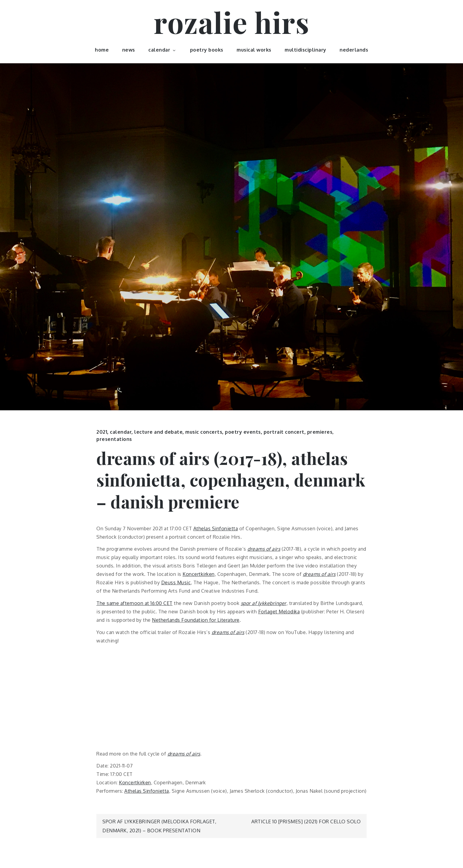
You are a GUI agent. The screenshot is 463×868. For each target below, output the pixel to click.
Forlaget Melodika (279, 612)
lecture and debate (158, 432)
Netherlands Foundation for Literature (196, 620)
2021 (102, 432)
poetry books (207, 50)
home (102, 50)
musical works (254, 50)
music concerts (204, 432)
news (129, 50)
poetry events (243, 432)
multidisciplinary (306, 50)
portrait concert (284, 432)
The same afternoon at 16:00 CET (135, 603)
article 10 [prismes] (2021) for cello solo (306, 822)
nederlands (354, 50)
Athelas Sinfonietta (216, 528)
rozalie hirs (231, 22)
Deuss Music (176, 582)
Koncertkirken (199, 574)
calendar (162, 50)
